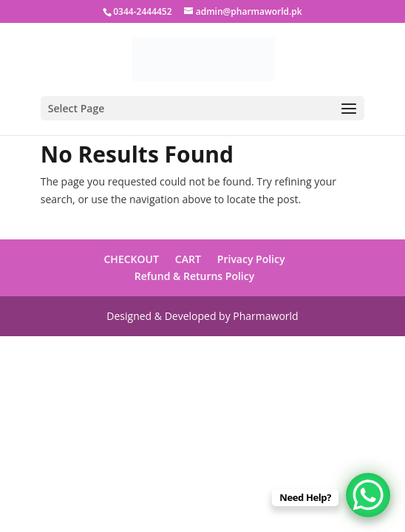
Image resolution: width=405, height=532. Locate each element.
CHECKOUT (132, 259)
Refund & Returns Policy (194, 276)
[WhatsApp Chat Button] (368, 495)
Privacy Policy (251, 259)
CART (188, 259)
